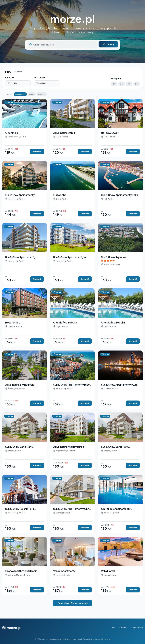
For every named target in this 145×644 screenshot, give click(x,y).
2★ (114, 84)
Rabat (32, 94)
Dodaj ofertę (137, 628)
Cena (42, 94)
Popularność (20, 94)
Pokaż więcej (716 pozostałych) (72, 603)
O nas (112, 628)
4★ (129, 84)
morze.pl (73, 19)
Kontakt (123, 628)
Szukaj (108, 44)
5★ (137, 84)
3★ (122, 84)
